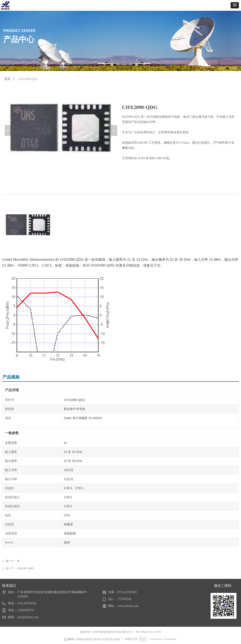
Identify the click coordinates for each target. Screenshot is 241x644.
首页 (7, 79)
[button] (235, 5)
